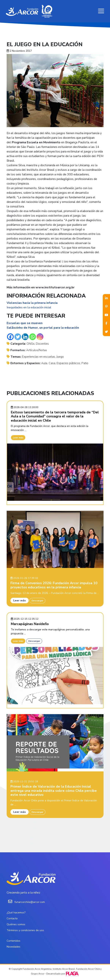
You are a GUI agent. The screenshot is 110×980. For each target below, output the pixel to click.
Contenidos (13, 941)
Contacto (12, 918)
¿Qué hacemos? (16, 913)
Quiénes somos (16, 924)
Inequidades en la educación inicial (29, 307)
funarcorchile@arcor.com (30, 902)
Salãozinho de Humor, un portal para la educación (43, 328)
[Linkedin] (25, 337)
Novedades (13, 947)
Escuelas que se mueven (25, 323)
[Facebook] (10, 337)
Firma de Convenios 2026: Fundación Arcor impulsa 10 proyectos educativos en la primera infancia (54, 585)
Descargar (37, 601)
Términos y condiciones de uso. (26, 930)
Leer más (18, 438)
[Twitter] (18, 337)
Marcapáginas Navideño (30, 624)
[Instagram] (40, 337)
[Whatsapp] (33, 337)
